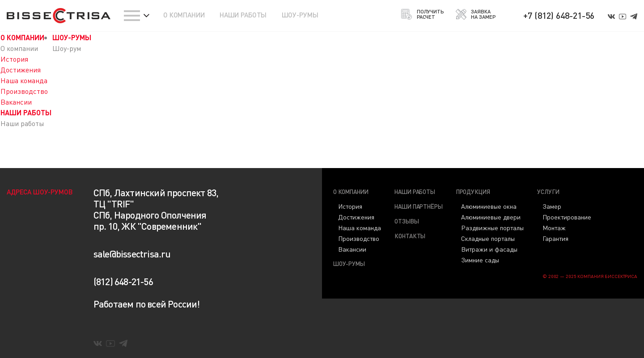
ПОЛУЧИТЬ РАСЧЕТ (422, 15)
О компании (351, 192)
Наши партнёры (418, 206)
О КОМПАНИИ (184, 15)
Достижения (21, 69)
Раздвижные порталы (492, 227)
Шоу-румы (349, 263)
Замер (552, 206)
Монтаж (554, 227)
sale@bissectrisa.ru (132, 254)
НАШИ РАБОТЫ (243, 15)
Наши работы (415, 192)
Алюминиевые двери (491, 217)
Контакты (410, 236)
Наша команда (24, 80)
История (14, 59)
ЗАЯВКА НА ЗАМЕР (476, 15)
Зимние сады (480, 260)
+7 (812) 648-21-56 (559, 15)
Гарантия (555, 238)
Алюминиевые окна (489, 206)
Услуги (548, 192)
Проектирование (567, 217)
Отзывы (407, 221)
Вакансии (16, 102)
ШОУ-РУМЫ (300, 15)
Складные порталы (488, 238)
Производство (24, 91)
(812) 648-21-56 (123, 281)
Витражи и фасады (489, 249)
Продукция (473, 192)
